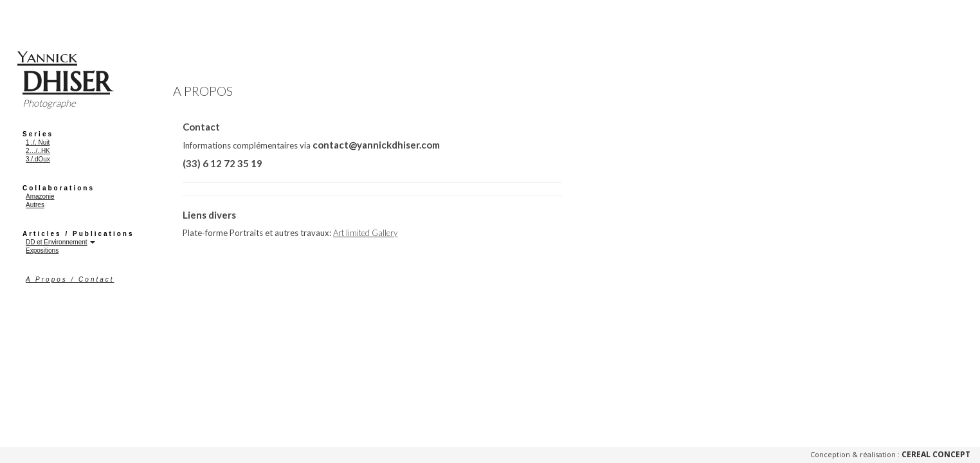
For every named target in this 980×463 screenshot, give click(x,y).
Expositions (42, 250)
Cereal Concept (936, 454)
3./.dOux (38, 159)
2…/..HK (38, 151)
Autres (35, 205)
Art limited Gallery (365, 233)
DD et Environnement (57, 242)
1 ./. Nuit (38, 142)
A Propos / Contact (70, 279)
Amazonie (40, 196)
